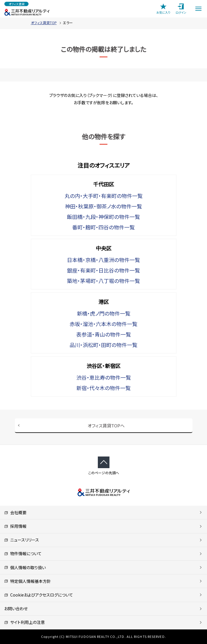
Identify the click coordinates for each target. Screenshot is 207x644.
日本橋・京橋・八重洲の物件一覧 (103, 260)
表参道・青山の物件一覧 (104, 334)
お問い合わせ (16, 608)
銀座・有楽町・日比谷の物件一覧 (103, 270)
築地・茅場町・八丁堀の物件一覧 (103, 281)
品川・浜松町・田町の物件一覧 (103, 345)
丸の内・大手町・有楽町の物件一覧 (104, 196)
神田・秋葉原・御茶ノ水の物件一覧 (103, 206)
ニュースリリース (22, 540)
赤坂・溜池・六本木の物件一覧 (103, 324)
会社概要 (15, 512)
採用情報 (15, 526)
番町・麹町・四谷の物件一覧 (103, 227)
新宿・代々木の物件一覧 (103, 388)
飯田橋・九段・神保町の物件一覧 (103, 217)
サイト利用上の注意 (24, 622)
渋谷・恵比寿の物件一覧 (104, 377)
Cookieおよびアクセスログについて (39, 595)
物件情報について (23, 553)
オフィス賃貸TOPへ (106, 425)
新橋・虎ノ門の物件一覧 (104, 313)
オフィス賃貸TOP (44, 23)
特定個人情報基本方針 (28, 581)
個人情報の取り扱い (25, 567)
